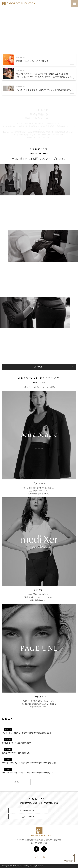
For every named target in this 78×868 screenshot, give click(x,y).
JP (37, 857)
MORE (16, 782)
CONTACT (28, 817)
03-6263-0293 (28, 810)
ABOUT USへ (39, 367)
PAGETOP (69, 861)
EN (43, 857)
